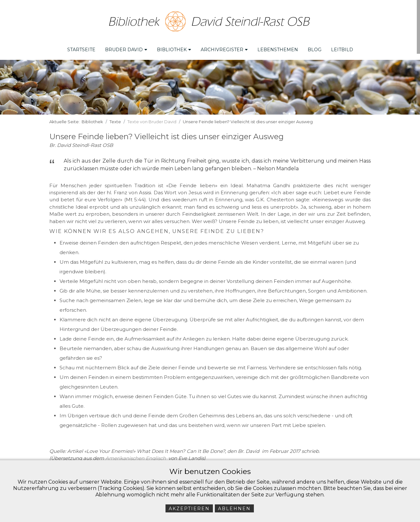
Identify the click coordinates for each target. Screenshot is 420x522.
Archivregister (224, 48)
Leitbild (342, 48)
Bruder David (126, 48)
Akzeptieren (189, 509)
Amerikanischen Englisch (136, 457)
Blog (315, 48)
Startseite (81, 48)
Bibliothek (174, 48)
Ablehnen (234, 509)
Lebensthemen (278, 48)
